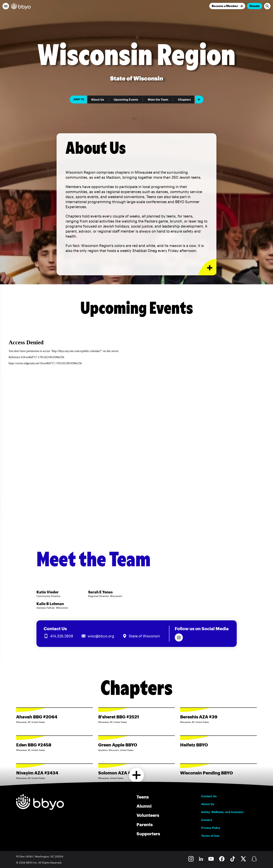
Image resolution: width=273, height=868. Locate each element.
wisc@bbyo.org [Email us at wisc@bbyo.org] (101, 636)
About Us (98, 99)
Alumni (144, 806)
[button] (6, 6)
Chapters (184, 99)
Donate (255, 6)
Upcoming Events (126, 99)
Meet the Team (158, 99)
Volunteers (148, 815)
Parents (145, 824)
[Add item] (199, 99)
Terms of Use (210, 836)
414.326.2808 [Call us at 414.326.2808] (62, 636)
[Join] (227, 6)
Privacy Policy (211, 828)
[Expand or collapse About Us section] (207, 267)
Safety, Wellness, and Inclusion (222, 812)
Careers (207, 820)
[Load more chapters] (137, 775)
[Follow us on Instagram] (179, 637)
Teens (143, 797)
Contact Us (209, 796)
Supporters (148, 834)
